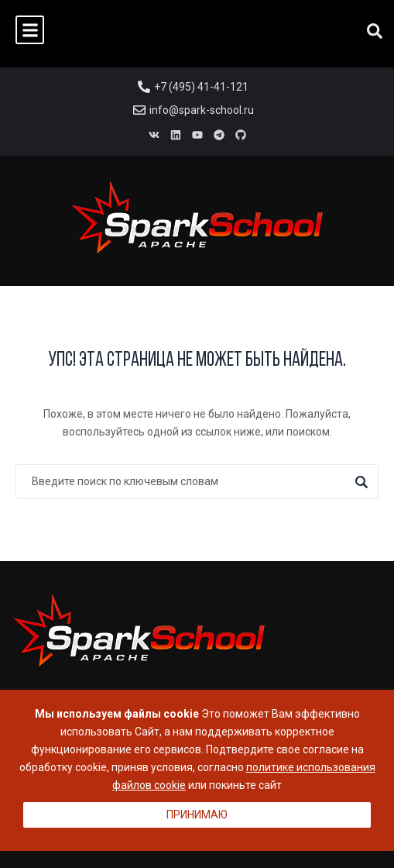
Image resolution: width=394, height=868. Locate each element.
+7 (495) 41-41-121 (201, 87)
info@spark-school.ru (202, 110)
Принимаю (197, 815)
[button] (30, 30)
